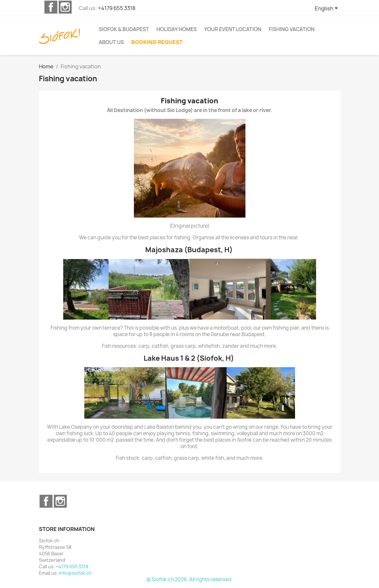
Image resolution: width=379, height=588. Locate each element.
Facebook (51, 7)
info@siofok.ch (75, 573)
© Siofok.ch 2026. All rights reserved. (190, 579)
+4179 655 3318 (117, 8)
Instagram (65, 7)
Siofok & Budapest (124, 29)
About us (111, 42)
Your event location (233, 29)
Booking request (157, 42)
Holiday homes (176, 29)
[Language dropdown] (327, 9)
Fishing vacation (292, 29)
